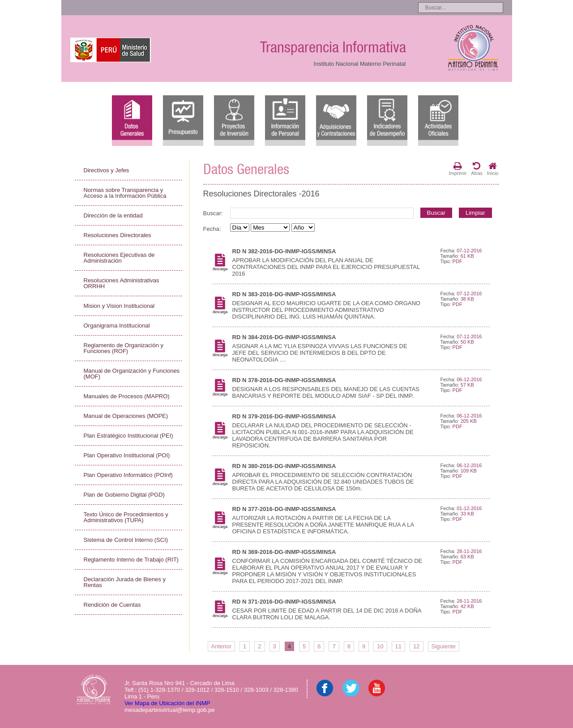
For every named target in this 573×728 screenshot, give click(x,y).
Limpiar (475, 213)
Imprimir (458, 169)
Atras (477, 169)
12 (416, 646)
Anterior (222, 646)
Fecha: (212, 229)
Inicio (493, 169)
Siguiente (444, 646)
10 (380, 646)
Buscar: (213, 213)
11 (398, 646)
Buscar (436, 213)
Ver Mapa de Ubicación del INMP (167, 703)
